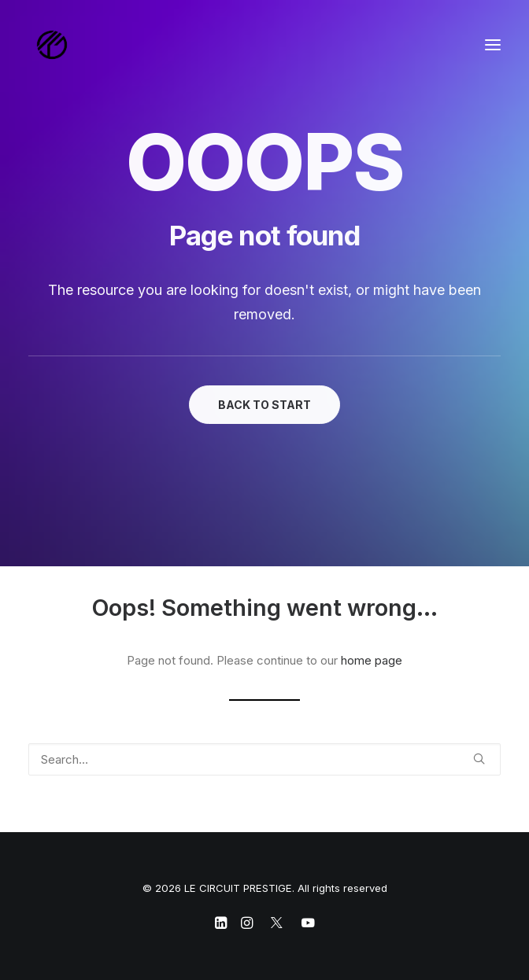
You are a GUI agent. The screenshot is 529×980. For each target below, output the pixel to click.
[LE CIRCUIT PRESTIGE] (52, 45)
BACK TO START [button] (264, 405)
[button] (493, 45)
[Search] (264, 759)
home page (372, 660)
